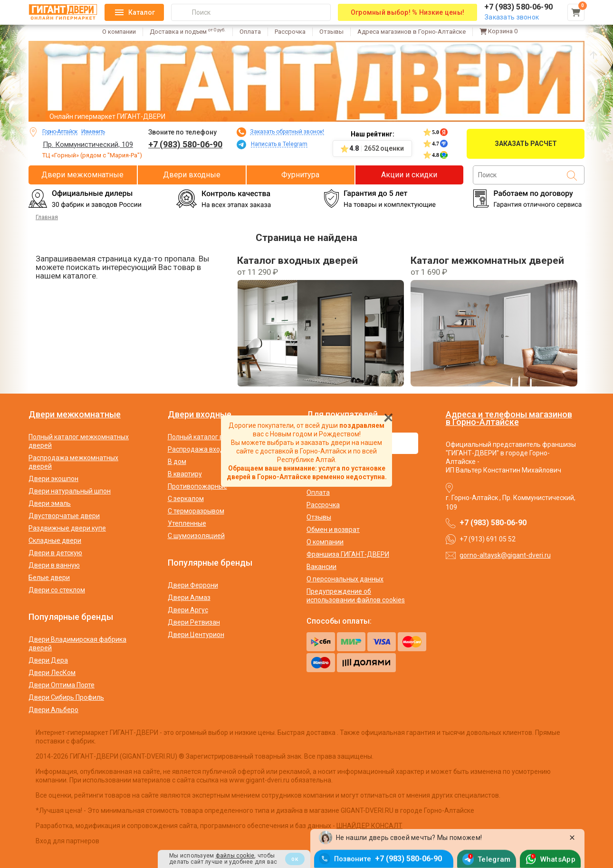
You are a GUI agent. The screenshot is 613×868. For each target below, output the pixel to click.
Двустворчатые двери (64, 516)
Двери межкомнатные (82, 175)
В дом (177, 462)
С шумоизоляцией (196, 536)
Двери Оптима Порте (62, 685)
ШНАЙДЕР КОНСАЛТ (369, 826)
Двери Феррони (193, 585)
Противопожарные (197, 486)
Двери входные (192, 175)
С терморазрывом (196, 511)
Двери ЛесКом (52, 673)
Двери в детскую (55, 553)
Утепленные (187, 523)
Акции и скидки (409, 175)
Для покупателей (342, 415)
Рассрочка (290, 32)
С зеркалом (186, 499)
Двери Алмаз (189, 598)
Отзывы (331, 32)
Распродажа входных (202, 449)
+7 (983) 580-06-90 (185, 144)
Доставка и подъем (188, 32)
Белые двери (49, 578)
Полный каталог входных (207, 437)
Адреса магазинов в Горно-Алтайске (412, 32)
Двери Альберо (53, 710)
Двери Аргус (188, 610)
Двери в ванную (54, 565)
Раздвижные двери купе (67, 528)
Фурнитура (300, 175)
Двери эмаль (50, 503)
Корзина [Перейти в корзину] (498, 31)
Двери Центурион (196, 635)
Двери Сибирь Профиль (66, 697)
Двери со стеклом (57, 590)
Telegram (494, 858)
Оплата (250, 32)
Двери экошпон (53, 479)
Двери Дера (48, 660)
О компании (119, 32)
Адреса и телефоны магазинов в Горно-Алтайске (509, 418)
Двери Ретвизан (194, 622)
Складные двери (55, 540)
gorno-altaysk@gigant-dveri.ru (505, 555)
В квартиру (185, 474)
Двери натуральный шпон (70, 491)
